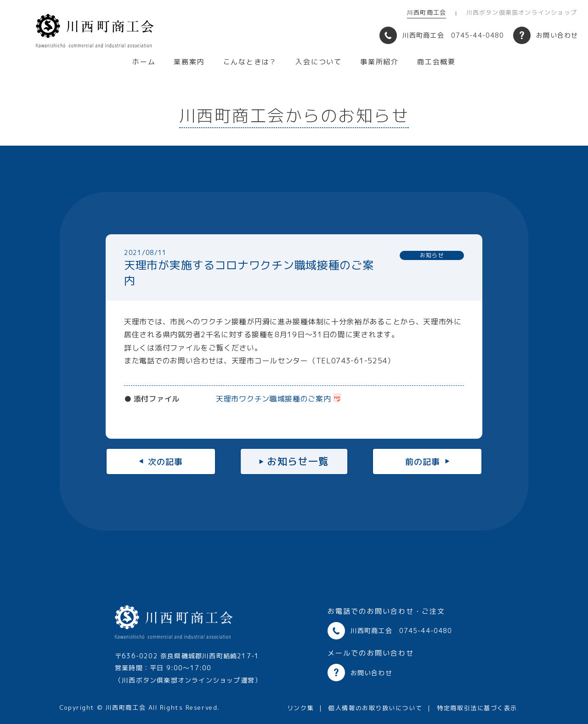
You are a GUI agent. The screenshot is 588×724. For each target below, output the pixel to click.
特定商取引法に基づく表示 (477, 708)
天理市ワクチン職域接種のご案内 (274, 399)
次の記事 (165, 461)
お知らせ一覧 (298, 461)
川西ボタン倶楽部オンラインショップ (522, 12)
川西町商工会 (427, 12)
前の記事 (423, 461)
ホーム (144, 62)
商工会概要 (436, 62)
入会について (319, 62)
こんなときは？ (250, 62)
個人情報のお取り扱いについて (375, 708)
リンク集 (300, 708)
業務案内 (189, 62)
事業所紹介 (379, 62)
